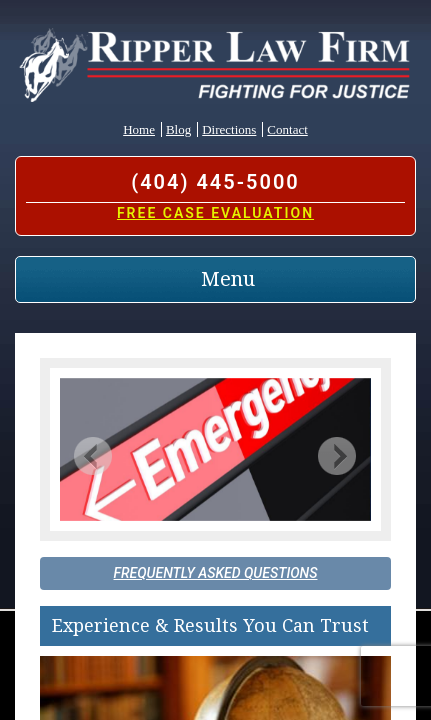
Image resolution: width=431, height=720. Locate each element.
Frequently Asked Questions (216, 573)
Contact (287, 129)
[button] (93, 455)
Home (139, 129)
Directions (229, 129)
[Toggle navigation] (215, 279)
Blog (178, 129)
